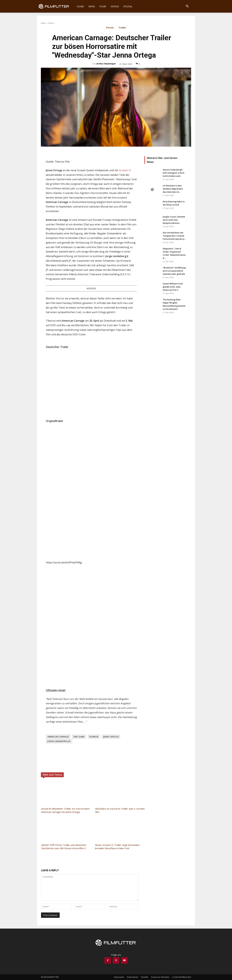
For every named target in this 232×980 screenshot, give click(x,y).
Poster (51, 23)
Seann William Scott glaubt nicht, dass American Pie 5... (173, 287)
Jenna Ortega (111, 737)
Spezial (128, 6)
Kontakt (144, 977)
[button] (187, 7)
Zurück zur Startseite (160, 977)
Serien (115, 6)
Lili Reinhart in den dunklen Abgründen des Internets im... (173, 189)
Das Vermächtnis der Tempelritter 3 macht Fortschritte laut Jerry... (174, 236)
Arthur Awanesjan (106, 64)
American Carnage (58, 737)
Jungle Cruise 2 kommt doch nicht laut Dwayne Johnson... (174, 220)
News (92, 6)
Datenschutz (133, 977)
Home (80, 6)
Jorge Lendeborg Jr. (59, 741)
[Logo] (56, 6)
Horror (94, 737)
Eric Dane (79, 737)
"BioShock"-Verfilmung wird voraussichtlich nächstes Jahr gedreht (174, 271)
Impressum (119, 977)
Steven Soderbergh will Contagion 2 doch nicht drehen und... (174, 173)
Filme (103, 6)
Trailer (122, 28)
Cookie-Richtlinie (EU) (182, 977)
